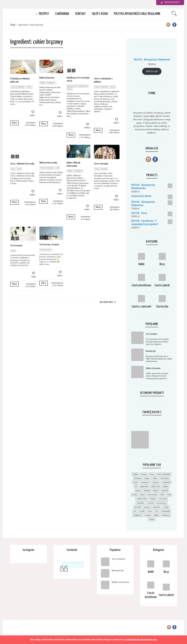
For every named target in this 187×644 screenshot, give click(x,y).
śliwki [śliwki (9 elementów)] (156, 515)
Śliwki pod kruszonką (48, 163)
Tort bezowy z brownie (49, 245)
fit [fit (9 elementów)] (136, 487)
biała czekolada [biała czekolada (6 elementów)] (164, 474)
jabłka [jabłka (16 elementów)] (166, 487)
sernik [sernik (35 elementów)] (142, 511)
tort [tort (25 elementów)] (157, 511)
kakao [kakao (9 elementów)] (156, 491)
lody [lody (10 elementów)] (162, 495)
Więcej (14, 123)
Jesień (29, 87)
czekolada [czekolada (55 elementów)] (166, 482)
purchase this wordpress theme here (141, 640)
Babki (42, 83)
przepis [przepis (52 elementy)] (138, 507)
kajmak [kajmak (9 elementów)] (147, 491)
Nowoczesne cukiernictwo (78, 86)
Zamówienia (62, 14)
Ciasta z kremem (101, 169)
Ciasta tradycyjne (18, 87)
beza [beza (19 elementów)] (152, 474)
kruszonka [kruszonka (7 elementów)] (153, 495)
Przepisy (44, 14)
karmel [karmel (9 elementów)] (165, 491)
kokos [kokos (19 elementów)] (143, 495)
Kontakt (80, 14)
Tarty (19, 169)
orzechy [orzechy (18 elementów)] (150, 503)
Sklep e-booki (100, 14)
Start (13, 25)
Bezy (162, 264)
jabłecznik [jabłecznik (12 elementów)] (156, 487)
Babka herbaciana (47, 78)
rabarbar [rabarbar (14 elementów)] (156, 507)
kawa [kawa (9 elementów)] (135, 495)
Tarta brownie (16, 246)
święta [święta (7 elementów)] (152, 519)
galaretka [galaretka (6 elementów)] (144, 487)
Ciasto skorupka (101, 164)
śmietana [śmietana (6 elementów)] (166, 515)
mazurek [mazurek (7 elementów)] (163, 499)
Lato (13, 169)
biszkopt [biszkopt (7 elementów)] (138, 478)
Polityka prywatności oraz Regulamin (137, 14)
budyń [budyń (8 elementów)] (147, 478)
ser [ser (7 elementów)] (135, 511)
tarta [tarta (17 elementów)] (150, 511)
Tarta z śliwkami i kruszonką (22, 164)
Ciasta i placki (162, 285)
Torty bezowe (46, 250)
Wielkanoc (51, 83)
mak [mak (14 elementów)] (169, 495)
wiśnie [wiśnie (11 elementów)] (148, 515)
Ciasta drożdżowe (141, 285)
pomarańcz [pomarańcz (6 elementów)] (162, 503)
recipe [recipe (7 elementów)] (166, 507)
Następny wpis (106, 302)
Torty (70, 89)
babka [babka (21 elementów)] (136, 474)
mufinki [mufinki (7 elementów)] (140, 503)
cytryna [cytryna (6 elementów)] (156, 482)
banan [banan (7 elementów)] (144, 474)
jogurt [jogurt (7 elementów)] (138, 491)
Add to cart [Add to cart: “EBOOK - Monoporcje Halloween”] (152, 71)
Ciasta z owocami (141, 307)
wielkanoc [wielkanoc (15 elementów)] (138, 515)
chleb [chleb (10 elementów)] (155, 478)
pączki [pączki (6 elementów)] (147, 507)
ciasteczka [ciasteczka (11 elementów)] (165, 478)
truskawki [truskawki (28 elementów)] (166, 511)
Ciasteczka (162, 307)
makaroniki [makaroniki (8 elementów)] (142, 499)
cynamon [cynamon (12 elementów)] (145, 482)
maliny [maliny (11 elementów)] (153, 499)
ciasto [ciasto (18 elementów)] (135, 482)
